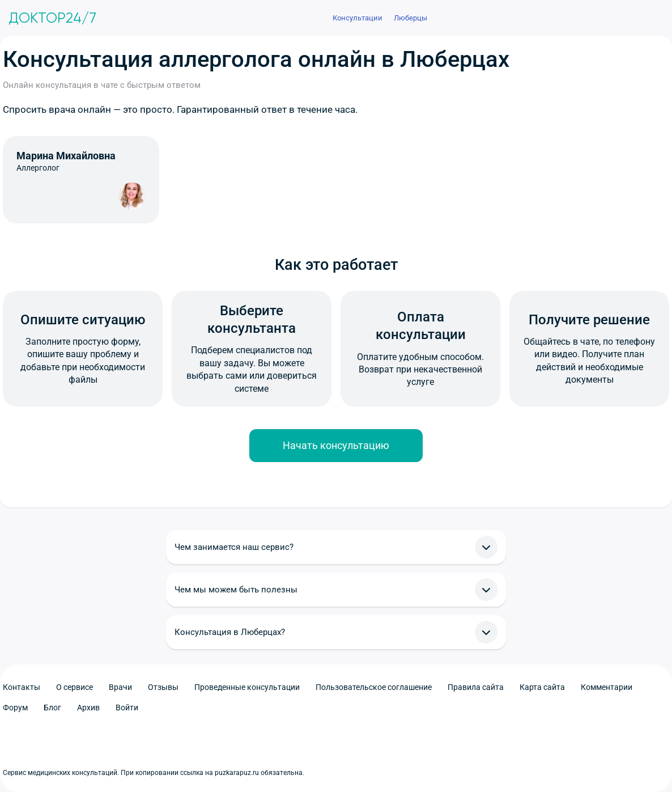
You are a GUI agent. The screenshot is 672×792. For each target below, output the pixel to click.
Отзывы (163, 687)
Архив (88, 708)
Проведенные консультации (247, 687)
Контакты (22, 687)
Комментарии (607, 687)
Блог (52, 708)
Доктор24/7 (52, 18)
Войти (127, 708)
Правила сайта (476, 687)
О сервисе (75, 687)
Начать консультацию (336, 445)
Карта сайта (542, 687)
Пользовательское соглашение (374, 687)
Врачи (120, 687)
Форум (15, 708)
